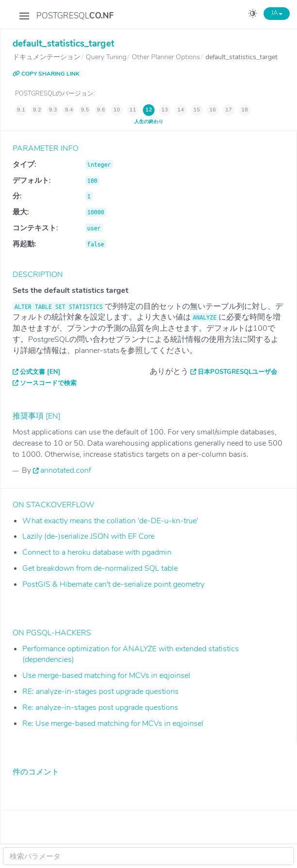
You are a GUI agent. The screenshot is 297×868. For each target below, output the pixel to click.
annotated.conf (66, 470)
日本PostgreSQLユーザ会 (237, 372)
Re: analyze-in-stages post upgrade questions (100, 707)
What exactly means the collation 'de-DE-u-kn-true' (110, 521)
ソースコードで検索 (48, 383)
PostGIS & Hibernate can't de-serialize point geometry (113, 584)
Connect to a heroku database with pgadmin (97, 552)
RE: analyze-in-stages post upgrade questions (101, 691)
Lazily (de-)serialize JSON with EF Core (88, 536)
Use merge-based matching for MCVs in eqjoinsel (106, 675)
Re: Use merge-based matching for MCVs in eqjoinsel (113, 723)
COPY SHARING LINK (46, 74)
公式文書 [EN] (40, 372)
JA (277, 13)
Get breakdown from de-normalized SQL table (100, 568)
